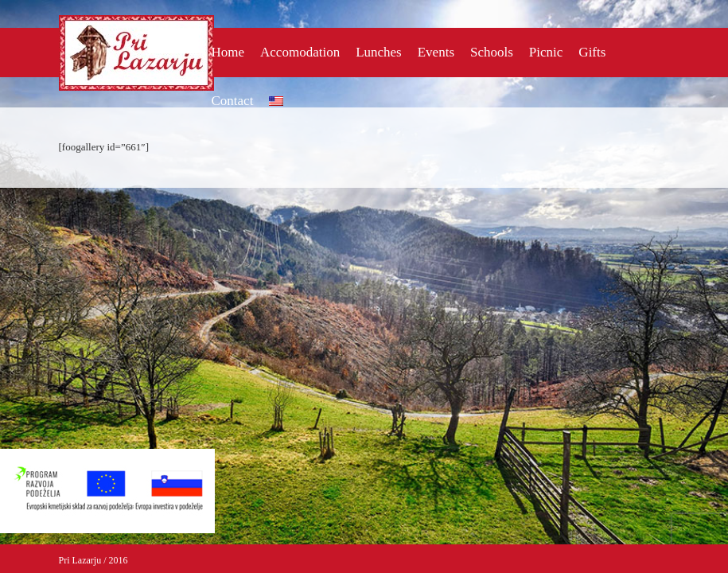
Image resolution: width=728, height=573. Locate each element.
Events (436, 52)
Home (228, 52)
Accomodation (300, 52)
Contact (233, 101)
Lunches (379, 52)
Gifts (592, 52)
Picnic (546, 52)
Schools (492, 52)
